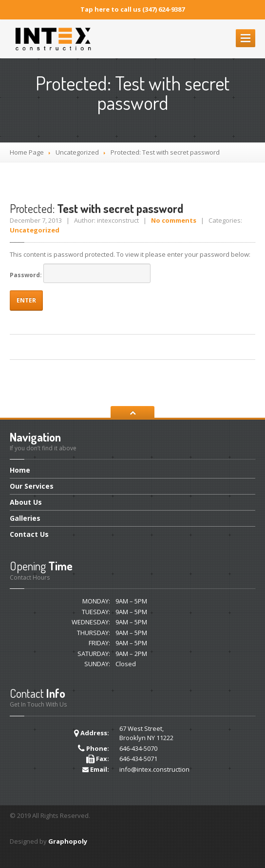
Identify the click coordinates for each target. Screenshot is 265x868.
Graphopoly (68, 841)
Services (32, 486)
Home (20, 471)
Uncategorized (77, 152)
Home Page (27, 152)
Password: (80, 273)
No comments (174, 220)
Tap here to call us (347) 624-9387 (132, 9)
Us (26, 502)
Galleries (25, 518)
